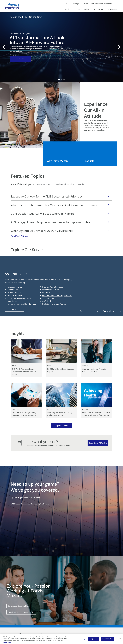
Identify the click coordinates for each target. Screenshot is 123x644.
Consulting (112, 311)
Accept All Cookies (107, 639)
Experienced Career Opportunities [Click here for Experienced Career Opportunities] (21, 612)
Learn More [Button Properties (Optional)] (14, 309)
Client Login (75, 4)
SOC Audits (47, 301)
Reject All (94, 639)
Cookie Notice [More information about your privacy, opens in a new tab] (7, 642)
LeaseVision (13, 290)
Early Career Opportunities (18, 606)
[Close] (120, 639)
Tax (89, 311)
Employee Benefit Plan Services (22, 304)
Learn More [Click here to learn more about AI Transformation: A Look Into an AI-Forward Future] (20, 46)
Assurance (16, 273)
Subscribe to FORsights (98, 443)
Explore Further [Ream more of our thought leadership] (61, 425)
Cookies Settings (80, 639)
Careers (86, 4)
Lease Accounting (16, 287)
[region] (61, 639)
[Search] (66, 4)
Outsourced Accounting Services (57, 295)
